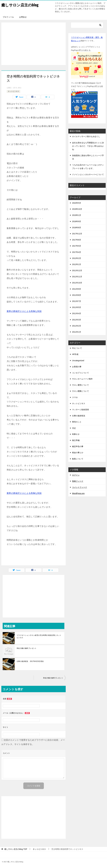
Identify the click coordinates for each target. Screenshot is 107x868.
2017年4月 (77, 252)
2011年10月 (77, 283)
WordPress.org (78, 493)
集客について (78, 459)
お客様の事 (77, 367)
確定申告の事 (78, 446)
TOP (16, 849)
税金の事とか (78, 453)
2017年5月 (77, 246)
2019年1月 (77, 215)
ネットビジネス (13, 91)
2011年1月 (77, 332)
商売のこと (77, 422)
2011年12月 (77, 270)
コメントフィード (80, 487)
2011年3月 (77, 320)
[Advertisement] (34, 44)
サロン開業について (80, 391)
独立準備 (76, 440)
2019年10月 (77, 209)
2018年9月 (77, 221)
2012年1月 (77, 264)
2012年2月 (77, 258)
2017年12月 (77, 234)
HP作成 (75, 354)
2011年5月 (77, 307)
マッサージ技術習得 (80, 410)
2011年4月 (77, 313)
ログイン (76, 475)
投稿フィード (78, 481)
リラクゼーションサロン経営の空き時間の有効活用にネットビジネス (39, 636)
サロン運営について (80, 385)
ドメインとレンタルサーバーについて (88, 174)
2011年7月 (77, 301)
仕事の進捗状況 (79, 416)
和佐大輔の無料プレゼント (27, 648)
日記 (74, 428)
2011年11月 (77, 277)
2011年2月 (77, 326)
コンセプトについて (80, 373)
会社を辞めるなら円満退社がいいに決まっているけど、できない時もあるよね (88, 146)
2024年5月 (77, 203)
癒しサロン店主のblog (21, 5)
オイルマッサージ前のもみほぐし (86, 136)
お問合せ (23, 17)
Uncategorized (78, 361)
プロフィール (8, 17)
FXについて (77, 348)
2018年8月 (77, 228)
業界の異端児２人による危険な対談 (24, 311)
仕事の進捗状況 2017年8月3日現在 (30, 661)
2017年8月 (77, 240)
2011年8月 (77, 295)
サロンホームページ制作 (82, 379)
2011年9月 (77, 289)
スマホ (75, 397)
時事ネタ (76, 434)
